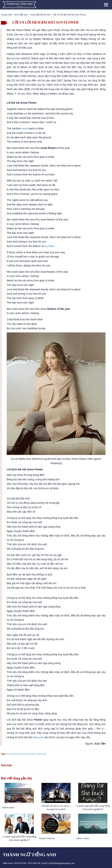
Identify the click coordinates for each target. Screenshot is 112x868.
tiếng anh (38, 737)
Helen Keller (9, 807)
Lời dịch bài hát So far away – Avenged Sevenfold (56, 807)
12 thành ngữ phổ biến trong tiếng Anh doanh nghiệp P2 (93, 807)
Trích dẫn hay (21, 15)
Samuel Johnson (47, 838)
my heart (49, 246)
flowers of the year (37, 754)
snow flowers (21, 754)
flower (10, 754)
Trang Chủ (6, 15)
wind (25, 128)
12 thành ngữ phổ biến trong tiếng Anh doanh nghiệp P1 (19, 838)
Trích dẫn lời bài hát (40, 15)
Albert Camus (83, 838)
